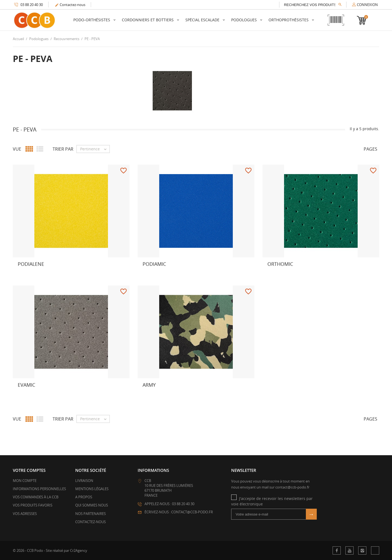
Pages (370, 149)
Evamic (26, 385)
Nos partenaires (91, 514)
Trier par (63, 149)
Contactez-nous (70, 5)
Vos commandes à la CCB (36, 497)
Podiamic (154, 264)
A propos (84, 497)
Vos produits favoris (33, 505)
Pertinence (95, 149)
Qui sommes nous (92, 505)
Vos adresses (25, 514)
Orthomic (280, 264)
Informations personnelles (39, 489)
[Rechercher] (313, 5)
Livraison (84, 481)
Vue (17, 149)
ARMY (149, 385)
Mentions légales (92, 489)
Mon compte (25, 481)
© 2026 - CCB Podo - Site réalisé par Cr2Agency (50, 550)
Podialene (31, 264)
